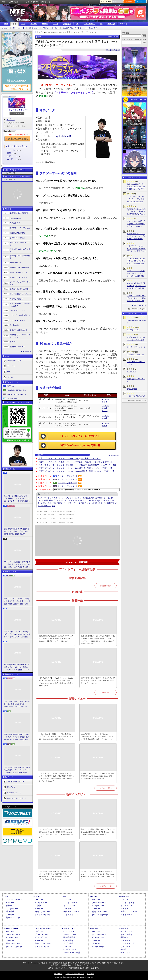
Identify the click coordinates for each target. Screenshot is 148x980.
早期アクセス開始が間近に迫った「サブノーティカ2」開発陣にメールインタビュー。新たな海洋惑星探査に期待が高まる (17, 737)
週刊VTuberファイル (17, 238)
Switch (45, 24)
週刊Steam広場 (15, 263)
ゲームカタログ (91, 28)
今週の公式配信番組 (17, 233)
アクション (69, 498)
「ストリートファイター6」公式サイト (79, 436)
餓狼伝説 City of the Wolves (136, 380)
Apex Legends (132, 389)
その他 (123, 949)
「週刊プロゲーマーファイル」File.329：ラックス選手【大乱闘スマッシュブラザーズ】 (78, 465)
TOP (6, 24)
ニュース (11, 150)
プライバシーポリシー (16, 782)
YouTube (105, 399)
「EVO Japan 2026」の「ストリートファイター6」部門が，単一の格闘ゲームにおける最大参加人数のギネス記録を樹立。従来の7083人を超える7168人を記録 (136, 199)
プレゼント (11, 366)
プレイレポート (19, 28)
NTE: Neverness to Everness (136, 321)
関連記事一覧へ (114, 455)
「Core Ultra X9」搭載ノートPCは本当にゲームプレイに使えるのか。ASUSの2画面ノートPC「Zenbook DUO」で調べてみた (56, 736)
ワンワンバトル (133, 330)
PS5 (85, 500)
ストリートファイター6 (17, 110)
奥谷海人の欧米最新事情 (19, 213)
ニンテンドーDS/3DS (42, 928)
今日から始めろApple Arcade (20, 294)
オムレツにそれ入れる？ (136, 396)
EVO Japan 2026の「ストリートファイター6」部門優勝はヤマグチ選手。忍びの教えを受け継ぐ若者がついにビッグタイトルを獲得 (136, 187)
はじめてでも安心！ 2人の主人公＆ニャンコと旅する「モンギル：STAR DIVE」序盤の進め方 (17, 531)
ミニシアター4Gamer (17, 320)
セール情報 (68, 940)
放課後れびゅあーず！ (18, 347)
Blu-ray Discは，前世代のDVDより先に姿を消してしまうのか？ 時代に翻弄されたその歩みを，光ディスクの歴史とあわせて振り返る (17, 565)
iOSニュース (69, 931)
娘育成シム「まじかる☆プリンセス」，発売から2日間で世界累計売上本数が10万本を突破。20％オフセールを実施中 (136, 212)
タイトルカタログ (43, 915)
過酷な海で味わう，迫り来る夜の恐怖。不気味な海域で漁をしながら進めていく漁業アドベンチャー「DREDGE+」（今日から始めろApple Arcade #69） (98, 640)
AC (101, 24)
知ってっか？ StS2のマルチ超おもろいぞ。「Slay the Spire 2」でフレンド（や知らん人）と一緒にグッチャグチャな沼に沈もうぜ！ (17, 634)
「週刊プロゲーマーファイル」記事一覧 (79, 445)
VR (77, 24)
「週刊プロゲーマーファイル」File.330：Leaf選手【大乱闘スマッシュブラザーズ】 (76, 462)
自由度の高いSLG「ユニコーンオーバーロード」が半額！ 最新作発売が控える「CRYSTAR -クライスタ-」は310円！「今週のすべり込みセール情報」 (136, 236)
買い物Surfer (14, 325)
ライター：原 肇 (113, 50)
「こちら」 (88, 965)
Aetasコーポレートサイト (17, 798)
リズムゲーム (126, 946)
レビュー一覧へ (106, 788)
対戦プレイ (54, 500)
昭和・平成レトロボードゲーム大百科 (20, 305)
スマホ (55, 24)
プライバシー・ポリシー (75, 974)
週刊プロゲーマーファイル (20, 228)
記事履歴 (129, 2)
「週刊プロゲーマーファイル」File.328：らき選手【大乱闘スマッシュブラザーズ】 (76, 468)
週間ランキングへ (140, 305)
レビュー (5, 28)
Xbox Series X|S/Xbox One (16, 390)
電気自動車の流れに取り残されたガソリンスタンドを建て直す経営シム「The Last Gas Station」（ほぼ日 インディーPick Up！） (56, 638)
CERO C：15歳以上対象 (84, 498)
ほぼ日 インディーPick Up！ (20, 267)
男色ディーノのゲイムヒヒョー (20, 244)
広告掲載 (91, 974)
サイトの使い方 (32, 2)
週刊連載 (10, 912)
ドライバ (11, 377)
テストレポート (99, 934)
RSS (3, 2)
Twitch (104, 402)
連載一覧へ (27, 351)
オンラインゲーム (14, 899)
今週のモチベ (15, 223)
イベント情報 (126, 934)
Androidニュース (71, 934)
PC (14, 24)
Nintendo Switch (13, 398)
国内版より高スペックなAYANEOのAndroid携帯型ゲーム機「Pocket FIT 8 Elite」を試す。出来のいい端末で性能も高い (97, 776)
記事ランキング (13, 918)
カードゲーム (126, 940)
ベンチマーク (98, 946)
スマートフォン (68, 928)
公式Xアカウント (15, 2)
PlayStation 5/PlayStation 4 (16, 394)
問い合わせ (46, 2)
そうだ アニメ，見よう (18, 277)
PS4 (82, 503)
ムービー (55, 28)
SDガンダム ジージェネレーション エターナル (136, 338)
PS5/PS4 (34, 24)
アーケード (123, 928)
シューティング (127, 943)
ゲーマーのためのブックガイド (20, 283)
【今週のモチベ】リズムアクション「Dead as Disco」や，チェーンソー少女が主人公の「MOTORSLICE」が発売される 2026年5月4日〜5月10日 (56, 682)
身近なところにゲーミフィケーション (20, 336)
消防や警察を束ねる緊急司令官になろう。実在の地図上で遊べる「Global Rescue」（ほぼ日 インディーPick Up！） (98, 681)
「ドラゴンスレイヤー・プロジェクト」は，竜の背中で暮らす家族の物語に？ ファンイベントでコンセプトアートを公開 (136, 298)
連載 (53, 506)
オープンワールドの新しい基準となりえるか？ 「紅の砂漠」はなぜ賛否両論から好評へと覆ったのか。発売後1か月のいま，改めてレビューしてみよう (17, 601)
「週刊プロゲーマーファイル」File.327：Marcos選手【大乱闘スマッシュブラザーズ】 (77, 471)
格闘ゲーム (125, 937)
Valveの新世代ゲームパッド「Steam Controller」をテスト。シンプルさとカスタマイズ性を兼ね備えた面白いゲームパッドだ (98, 736)
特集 (9, 153)
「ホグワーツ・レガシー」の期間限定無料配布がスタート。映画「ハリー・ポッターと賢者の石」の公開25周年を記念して (136, 249)
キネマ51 (13, 342)
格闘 (46, 500)
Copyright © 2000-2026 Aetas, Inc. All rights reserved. (74, 977)
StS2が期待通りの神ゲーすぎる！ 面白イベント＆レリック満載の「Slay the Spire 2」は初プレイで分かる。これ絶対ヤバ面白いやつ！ (17, 667)
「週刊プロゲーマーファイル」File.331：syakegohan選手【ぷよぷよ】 (69, 458)
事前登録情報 (69, 937)
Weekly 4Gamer (15, 218)
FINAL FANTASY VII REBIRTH (136, 363)
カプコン (11, 119)
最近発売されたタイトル (72, 28)
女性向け (67, 24)
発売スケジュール (43, 912)
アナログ (111, 24)
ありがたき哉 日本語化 (18, 330)
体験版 (45, 28)
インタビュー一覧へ (106, 886)
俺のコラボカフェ (16, 299)
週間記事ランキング (15, 360)
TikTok (105, 411)
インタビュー (34, 28)
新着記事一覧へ (106, 586)
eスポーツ (102, 503)
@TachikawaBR (64, 136)
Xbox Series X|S (49, 503)
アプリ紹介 (68, 943)
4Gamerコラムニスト (17, 310)
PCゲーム (10, 386)
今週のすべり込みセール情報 (20, 257)
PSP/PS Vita (124, 897)
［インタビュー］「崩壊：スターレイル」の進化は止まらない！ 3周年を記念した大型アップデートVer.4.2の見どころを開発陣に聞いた (17, 704)
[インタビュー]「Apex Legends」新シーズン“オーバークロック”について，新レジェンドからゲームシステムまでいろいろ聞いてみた (98, 875)
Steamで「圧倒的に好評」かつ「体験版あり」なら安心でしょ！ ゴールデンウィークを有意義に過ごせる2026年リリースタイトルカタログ (17, 499)
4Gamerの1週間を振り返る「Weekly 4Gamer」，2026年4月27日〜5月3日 (136, 286)
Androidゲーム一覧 (72, 952)
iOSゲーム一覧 (70, 949)
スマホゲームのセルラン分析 (20, 250)
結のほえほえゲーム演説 (19, 289)
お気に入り (117, 2)
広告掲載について (14, 793)
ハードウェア (89, 24)
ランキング (141, 2)
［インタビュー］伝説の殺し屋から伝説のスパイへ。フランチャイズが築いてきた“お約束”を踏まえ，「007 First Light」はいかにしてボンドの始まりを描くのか (17, 770)
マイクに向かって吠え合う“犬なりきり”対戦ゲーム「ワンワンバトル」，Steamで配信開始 (136, 224)
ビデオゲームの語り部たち (20, 315)
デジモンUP (131, 372)
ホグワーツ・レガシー (135, 354)
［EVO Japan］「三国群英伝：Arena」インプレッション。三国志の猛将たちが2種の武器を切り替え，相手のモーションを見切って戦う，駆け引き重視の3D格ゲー (136, 274)
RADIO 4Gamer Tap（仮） (19, 272)
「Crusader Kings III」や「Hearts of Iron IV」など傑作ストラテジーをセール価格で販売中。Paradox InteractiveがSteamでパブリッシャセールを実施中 (136, 261)
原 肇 (91, 503)
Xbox (23, 24)
